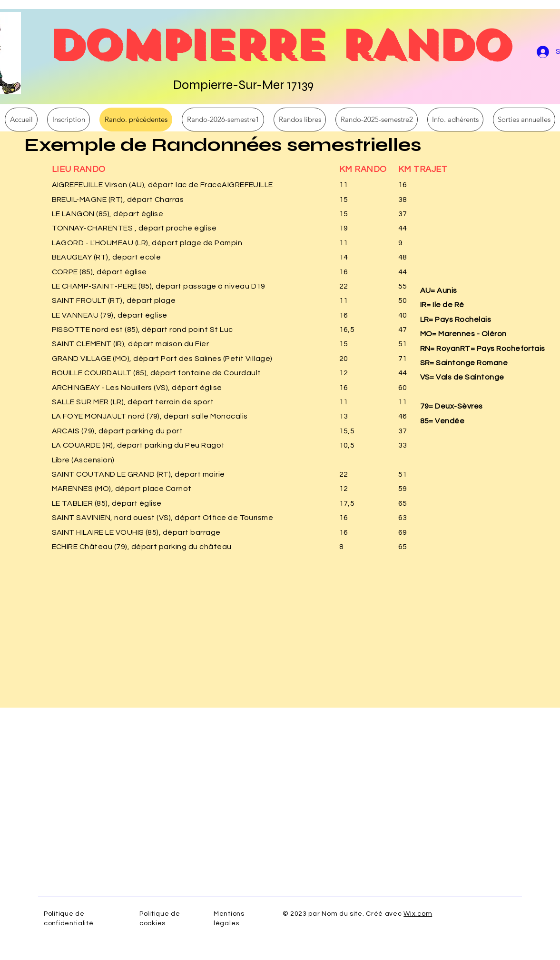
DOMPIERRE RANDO (279, 45)
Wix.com (418, 914)
